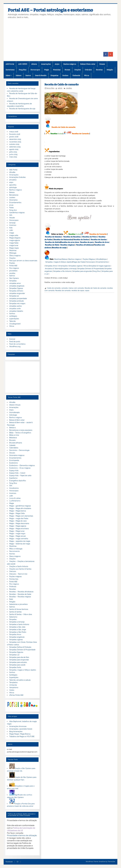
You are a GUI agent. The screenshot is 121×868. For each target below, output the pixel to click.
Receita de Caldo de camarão (95, 288)
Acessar (12, 339)
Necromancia (14, 551)
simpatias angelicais (17, 286)
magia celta (14, 235)
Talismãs (12, 321)
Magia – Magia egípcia (18, 526)
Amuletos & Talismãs (53, 269)
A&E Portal (10, 64)
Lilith (11, 230)
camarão (65, 288)
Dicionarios (13, 200)
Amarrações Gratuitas (17, 177)
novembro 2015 (15, 142)
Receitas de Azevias (99, 240)
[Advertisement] (60, 35)
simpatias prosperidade (18, 298)
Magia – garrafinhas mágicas (20, 506)
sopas (87, 291)
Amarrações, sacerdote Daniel (21, 729)
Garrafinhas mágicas (17, 213)
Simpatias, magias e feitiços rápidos (23, 670)
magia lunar (14, 245)
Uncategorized (15, 324)
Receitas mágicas (67, 245)
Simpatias (54, 76)
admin (60, 88)
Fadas (11, 208)
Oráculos (88, 70)
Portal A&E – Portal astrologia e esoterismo (50, 10)
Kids (11, 228)
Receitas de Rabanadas (63, 240)
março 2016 (14, 132)
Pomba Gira (14, 579)
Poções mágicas (15, 576)
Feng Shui (23, 70)
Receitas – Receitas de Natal (20, 594)
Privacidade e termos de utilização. (22, 835)
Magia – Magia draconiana (19, 523)
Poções (12, 263)
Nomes (67, 70)
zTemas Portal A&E (16, 695)
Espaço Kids (14, 471)
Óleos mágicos (15, 556)
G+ (18, 862)
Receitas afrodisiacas (85, 245)
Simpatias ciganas (76, 266)
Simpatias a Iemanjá (69, 269)
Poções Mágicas (89, 259)
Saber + (9, 76)
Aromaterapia (14, 412)
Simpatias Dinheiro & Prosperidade (90, 269)
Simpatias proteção (17, 301)
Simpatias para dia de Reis (19, 657)
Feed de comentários (17, 344)
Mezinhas (57, 70)
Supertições (14, 677)
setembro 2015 (15, 147)
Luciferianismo (15, 501)
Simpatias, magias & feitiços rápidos (59, 262)
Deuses (102, 64)
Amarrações (46, 64)
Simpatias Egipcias (16, 652)
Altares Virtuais (15, 405)
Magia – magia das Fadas (19, 518)
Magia (47, 70)
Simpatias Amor (51, 266)
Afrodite (99, 259)
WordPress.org (15, 347)
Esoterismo (10, 70)
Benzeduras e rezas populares (21, 430)
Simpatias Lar (14, 655)
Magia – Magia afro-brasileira (20, 508)
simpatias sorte (15, 309)
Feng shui (13, 210)
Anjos (57, 64)
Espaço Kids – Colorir (17, 473)
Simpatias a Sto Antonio (62, 271)
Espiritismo (13, 478)
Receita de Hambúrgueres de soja (22, 109)
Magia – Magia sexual (17, 536)
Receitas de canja (59, 248)
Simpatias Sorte (15, 667)
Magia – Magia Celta (17, 513)
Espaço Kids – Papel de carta (20, 476)
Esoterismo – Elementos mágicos (22, 465)
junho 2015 (13, 154)
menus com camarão (76, 288)
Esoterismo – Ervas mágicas (20, 468)
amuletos (13, 180)
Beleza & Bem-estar (88, 64)
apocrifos (13, 185)
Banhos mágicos (70, 64)
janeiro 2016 (14, 137)
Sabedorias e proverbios (18, 604)
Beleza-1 (13, 428)
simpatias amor (15, 283)
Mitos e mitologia (16, 549)
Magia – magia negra (17, 534)
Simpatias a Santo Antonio (19, 624)
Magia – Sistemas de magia (20, 544)
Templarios (13, 682)
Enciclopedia (14, 460)
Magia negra (14, 248)
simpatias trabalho (16, 311)
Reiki (11, 599)
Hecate (12, 218)
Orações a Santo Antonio (19, 566)
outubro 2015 (14, 144)
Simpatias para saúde (17, 665)
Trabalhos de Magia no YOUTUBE (22, 736)
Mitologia (13, 253)
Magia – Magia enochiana (19, 529)
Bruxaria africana (16, 443)
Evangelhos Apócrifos (18, 481)
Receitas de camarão (63, 291)
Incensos (13, 225)
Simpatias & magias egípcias (100, 266)
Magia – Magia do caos (18, 521)
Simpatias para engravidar (82, 271)
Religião (110, 70)
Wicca (87, 76)
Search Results (41, 76)
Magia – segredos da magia (20, 541)
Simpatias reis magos (17, 303)
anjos (11, 182)
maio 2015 (13, 157)
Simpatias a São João (17, 627)
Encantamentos (102, 262)
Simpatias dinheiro (16, 291)
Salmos (18, 76)
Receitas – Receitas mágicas (20, 597)
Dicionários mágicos (17, 455)
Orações (78, 70)
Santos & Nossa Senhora (19, 609)
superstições (14, 319)
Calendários (14, 448)
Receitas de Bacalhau (72, 237)
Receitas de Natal (52, 245)
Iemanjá (12, 223)
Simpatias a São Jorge (18, 630)
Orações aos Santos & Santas (20, 569)
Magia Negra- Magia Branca (20, 734)
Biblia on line (14, 435)
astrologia (13, 187)
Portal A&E (13, 266)
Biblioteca (13, 438)
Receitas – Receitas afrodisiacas (21, 592)
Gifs (11, 215)
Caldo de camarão (54, 288)
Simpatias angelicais (17, 637)
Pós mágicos (14, 268)
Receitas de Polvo (90, 237)
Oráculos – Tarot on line (18, 574)
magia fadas (14, 243)
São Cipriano (14, 278)
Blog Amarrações (16, 731)
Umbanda (76, 76)
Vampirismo (14, 688)
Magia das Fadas (79, 262)
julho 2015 (13, 152)
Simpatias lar (14, 296)
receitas (69, 88)
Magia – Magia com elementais (21, 516)
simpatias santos (16, 306)
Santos (28, 76)
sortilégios (13, 316)
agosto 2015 (14, 149)
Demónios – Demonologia (19, 450)
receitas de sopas (78, 291)
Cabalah (12, 445)
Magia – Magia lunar (17, 531)
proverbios (13, 271)
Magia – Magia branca (18, 511)
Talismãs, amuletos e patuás (20, 680)
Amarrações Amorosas (18, 726)
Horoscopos (35, 70)
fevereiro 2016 (15, 134)
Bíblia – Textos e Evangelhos (20, 433)
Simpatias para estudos (18, 662)
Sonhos (65, 76)
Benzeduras (14, 195)
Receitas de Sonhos (81, 240)
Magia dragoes (15, 238)
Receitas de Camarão (80, 134)
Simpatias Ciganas (16, 288)
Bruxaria (12, 440)
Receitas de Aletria (53, 242)
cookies (12, 198)
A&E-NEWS (23, 64)
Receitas (99, 70)
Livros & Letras (15, 498)
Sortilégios (13, 675)
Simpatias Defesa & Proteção (20, 647)
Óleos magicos (15, 256)
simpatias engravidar (17, 293)
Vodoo (12, 690)
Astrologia (13, 415)
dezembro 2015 (15, 139)
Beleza (65, 259)
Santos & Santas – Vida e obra (21, 614)
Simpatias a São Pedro (18, 632)
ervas (11, 205)
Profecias (13, 587)
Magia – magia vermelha (19, 539)
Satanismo (13, 617)
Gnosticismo (14, 488)
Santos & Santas (15, 612)
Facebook (9, 862)
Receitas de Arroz (102, 242)
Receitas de (66, 242)
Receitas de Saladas (53, 237)
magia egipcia (15, 240)
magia (12, 233)
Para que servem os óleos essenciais (23, 261)
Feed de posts (15, 342)
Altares (34, 64)
